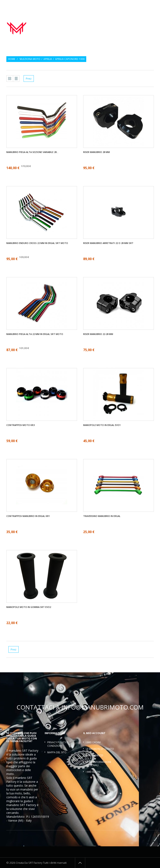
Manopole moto (107, 22)
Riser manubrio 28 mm (96, 152)
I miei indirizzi (94, 755)
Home (12, 59)
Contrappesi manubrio (137, 22)
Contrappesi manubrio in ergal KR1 (28, 516)
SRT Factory (28, 805)
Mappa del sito (57, 752)
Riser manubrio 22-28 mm (98, 334)
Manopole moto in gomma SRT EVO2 (29, 607)
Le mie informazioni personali (98, 764)
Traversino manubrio (139, 26)
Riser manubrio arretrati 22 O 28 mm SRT (108, 243)
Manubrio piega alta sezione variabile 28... (32, 152)
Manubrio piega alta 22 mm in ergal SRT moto (35, 334)
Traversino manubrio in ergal (102, 516)
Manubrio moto (81, 22)
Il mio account (94, 733)
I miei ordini (93, 742)
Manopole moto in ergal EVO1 (102, 425)
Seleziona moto (30, 59)
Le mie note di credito (100, 749)
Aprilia (48, 59)
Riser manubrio (110, 26)
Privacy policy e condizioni (58, 744)
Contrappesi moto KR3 (20, 425)
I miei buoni (93, 772)
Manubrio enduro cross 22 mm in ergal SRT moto (37, 243)
